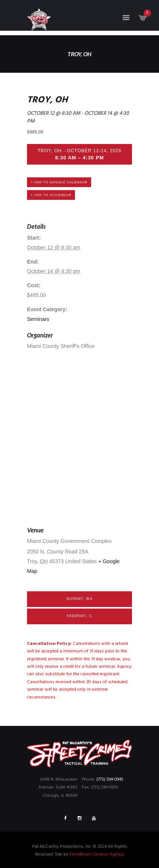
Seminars (38, 319)
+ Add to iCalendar (51, 195)
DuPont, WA (80, 599)
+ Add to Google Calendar (59, 182)
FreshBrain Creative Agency (97, 855)
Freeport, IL (80, 616)
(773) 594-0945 (110, 780)
